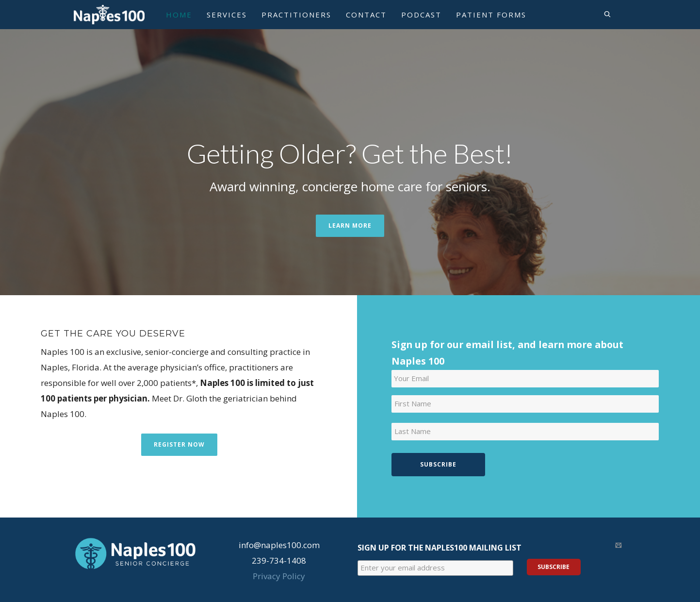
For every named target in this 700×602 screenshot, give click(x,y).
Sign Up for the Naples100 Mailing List (440, 548)
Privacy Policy (279, 576)
